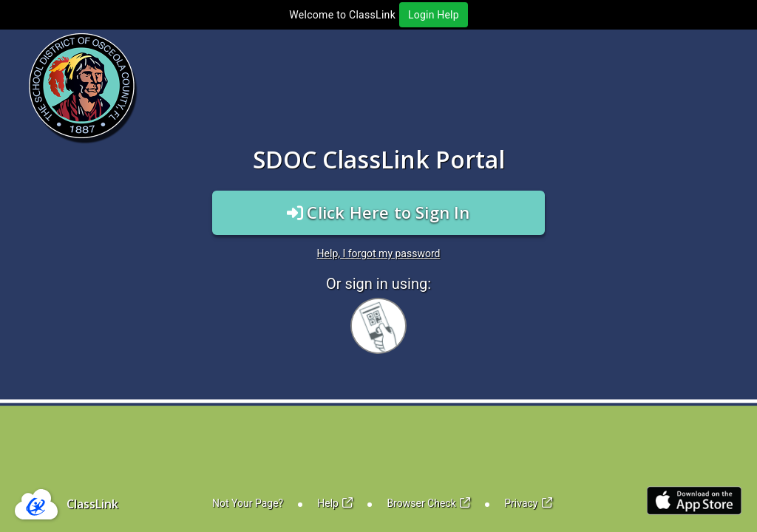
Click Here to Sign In (378, 212)
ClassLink (92, 504)
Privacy (528, 503)
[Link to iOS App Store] (694, 501)
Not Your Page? (248, 503)
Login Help (434, 15)
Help (335, 503)
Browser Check (428, 503)
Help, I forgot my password (379, 253)
